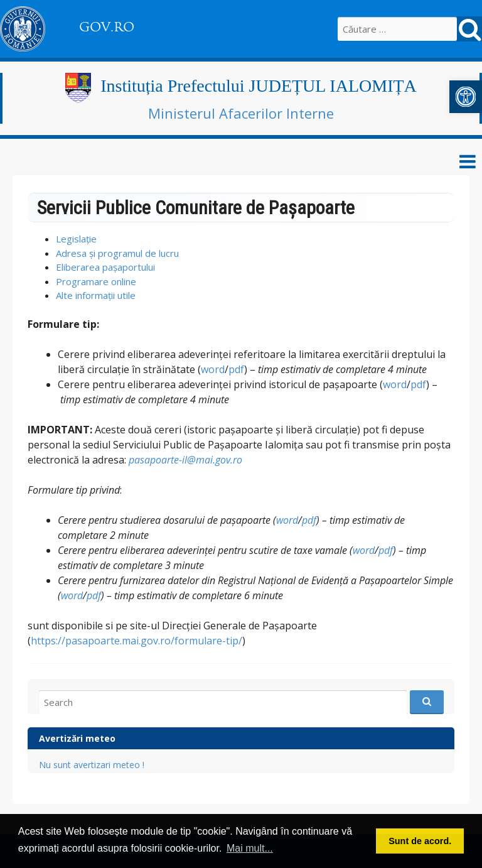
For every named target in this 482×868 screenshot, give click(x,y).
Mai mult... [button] (250, 848)
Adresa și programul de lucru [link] (117, 253)
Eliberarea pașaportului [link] (105, 267)
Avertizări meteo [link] (77, 738)
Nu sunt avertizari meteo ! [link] (92, 765)
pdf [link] (236, 369)
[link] (466, 97)
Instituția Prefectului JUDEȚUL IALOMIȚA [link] (259, 86)
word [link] (213, 369)
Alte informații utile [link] (96, 295)
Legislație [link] (76, 239)
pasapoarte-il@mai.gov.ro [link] (185, 460)
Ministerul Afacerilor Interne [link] (241, 113)
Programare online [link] (96, 281)
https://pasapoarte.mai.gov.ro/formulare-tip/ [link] (137, 641)
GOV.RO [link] (107, 27)
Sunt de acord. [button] (420, 841)
